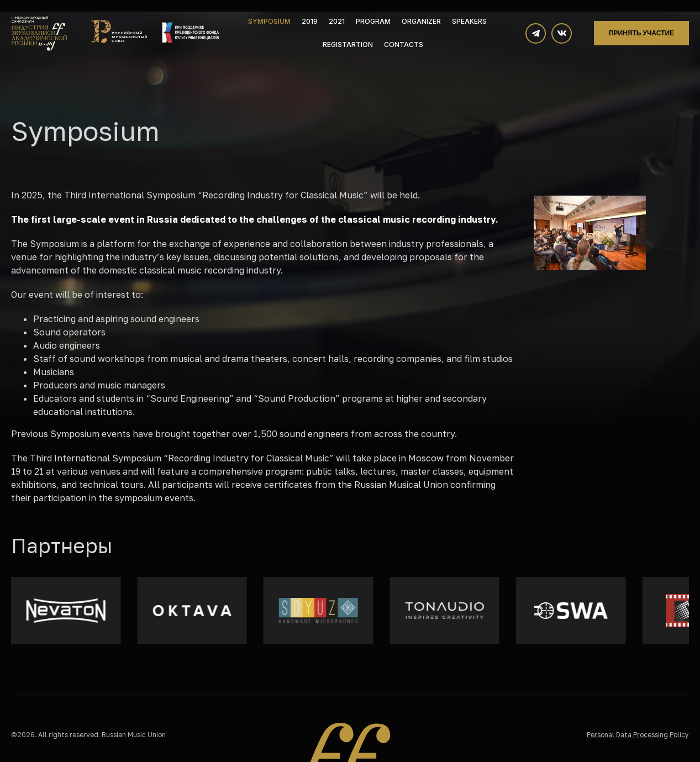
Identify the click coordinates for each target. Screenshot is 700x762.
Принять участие (641, 33)
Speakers (469, 21)
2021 (337, 21)
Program (373, 21)
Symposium (269, 21)
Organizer (421, 21)
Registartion (348, 44)
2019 (310, 21)
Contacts (404, 44)
